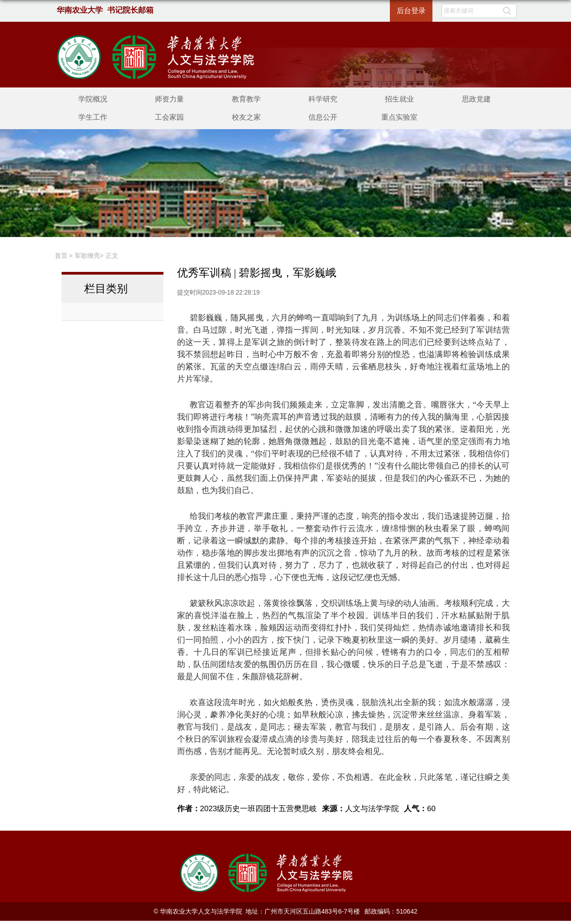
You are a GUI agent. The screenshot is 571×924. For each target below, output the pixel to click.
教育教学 (246, 99)
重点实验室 (399, 117)
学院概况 (93, 99)
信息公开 (323, 117)
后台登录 (411, 11)
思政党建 (476, 99)
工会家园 (169, 117)
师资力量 (169, 99)
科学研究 (323, 99)
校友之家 (246, 117)
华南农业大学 (80, 10)
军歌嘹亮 (87, 256)
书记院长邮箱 (130, 10)
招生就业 (399, 99)
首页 (61, 256)
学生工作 (93, 117)
